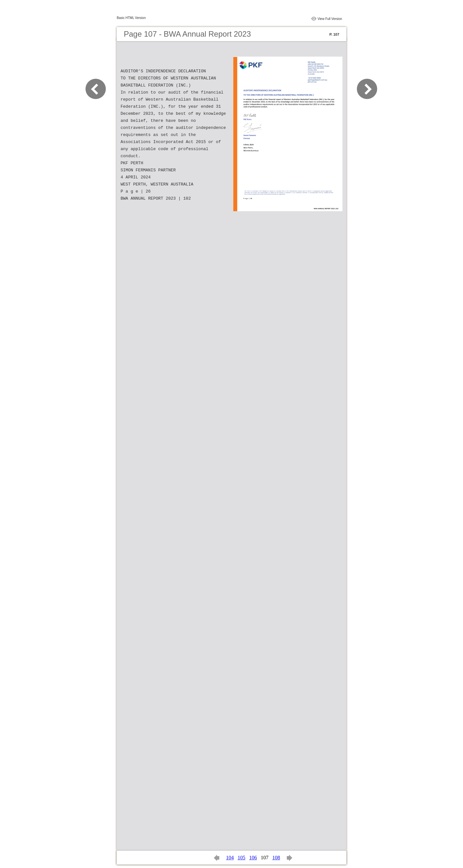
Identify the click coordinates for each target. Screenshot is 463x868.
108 (276, 858)
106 (253, 858)
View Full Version (330, 19)
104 (230, 858)
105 (241, 858)
